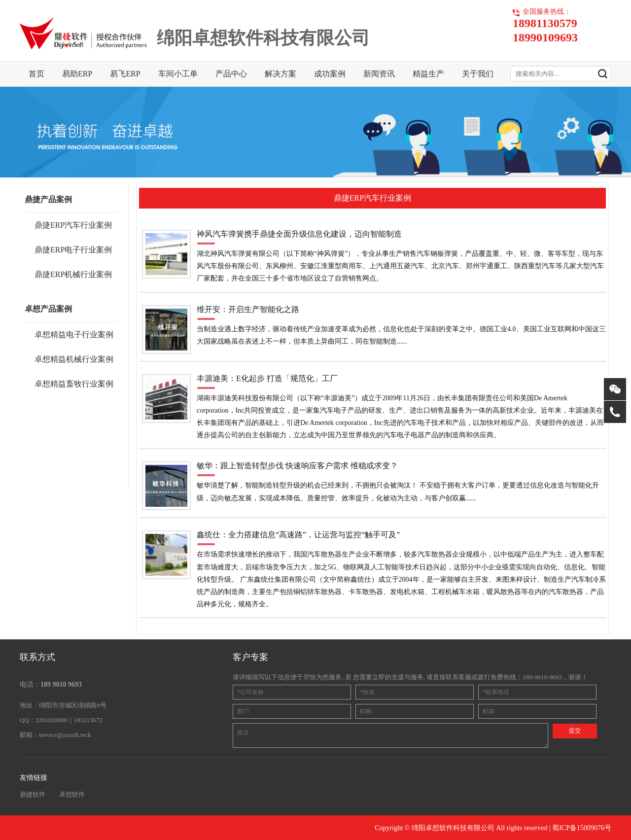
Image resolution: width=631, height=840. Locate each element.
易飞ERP (125, 74)
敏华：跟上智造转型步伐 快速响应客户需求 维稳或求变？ (297, 466)
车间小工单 (178, 74)
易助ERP (77, 74)
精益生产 (428, 74)
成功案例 (330, 74)
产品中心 (231, 74)
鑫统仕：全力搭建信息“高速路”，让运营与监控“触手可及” (298, 535)
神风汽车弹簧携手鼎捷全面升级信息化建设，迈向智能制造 (299, 234)
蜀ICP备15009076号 (582, 828)
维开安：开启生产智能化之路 (248, 309)
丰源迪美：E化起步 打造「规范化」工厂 (267, 378)
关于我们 (478, 74)
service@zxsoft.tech (65, 735)
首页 (36, 74)
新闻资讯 (379, 74)
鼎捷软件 (33, 794)
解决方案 (280, 74)
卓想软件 (72, 794)
